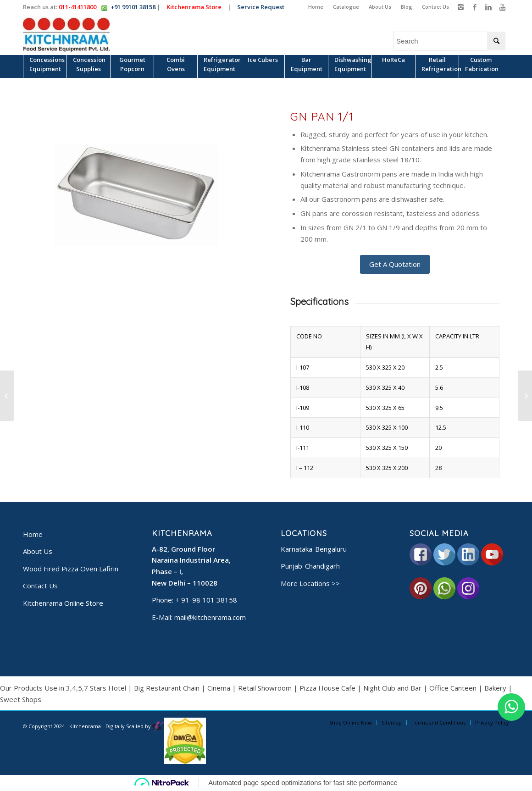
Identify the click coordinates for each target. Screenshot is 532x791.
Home (316, 7)
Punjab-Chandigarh (310, 566)
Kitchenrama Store (195, 7)
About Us (380, 7)
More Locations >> (310, 583)
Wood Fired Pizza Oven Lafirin (71, 569)
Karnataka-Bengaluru (314, 549)
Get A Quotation (395, 264)
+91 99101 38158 (133, 7)
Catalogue (346, 7)
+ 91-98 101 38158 (206, 600)
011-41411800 (78, 7)
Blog (407, 7)
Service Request (262, 7)
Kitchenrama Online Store (63, 603)
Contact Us (435, 7)
